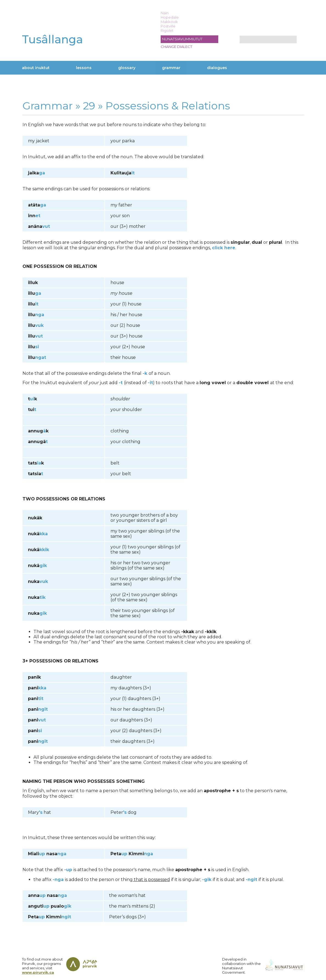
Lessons (84, 68)
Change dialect (176, 47)
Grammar (171, 68)
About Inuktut (36, 68)
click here (224, 248)
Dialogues (217, 68)
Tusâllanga (52, 39)
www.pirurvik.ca (38, 972)
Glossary (127, 68)
